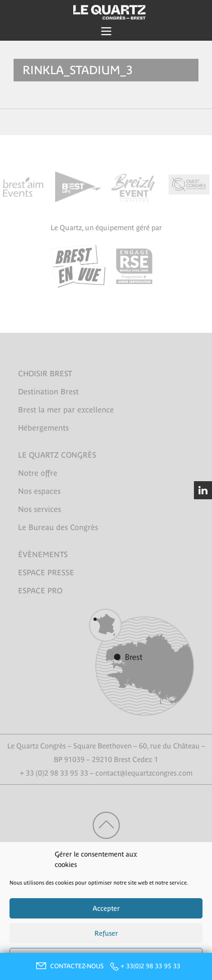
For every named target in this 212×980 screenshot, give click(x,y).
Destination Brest (48, 392)
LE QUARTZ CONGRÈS (57, 455)
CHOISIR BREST (45, 374)
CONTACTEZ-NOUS (69, 966)
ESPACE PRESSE (46, 573)
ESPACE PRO (40, 591)
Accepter (106, 908)
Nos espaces (39, 491)
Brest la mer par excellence (66, 410)
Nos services (40, 509)
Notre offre (38, 473)
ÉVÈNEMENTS (43, 554)
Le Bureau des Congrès (58, 527)
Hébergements (43, 428)
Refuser (106, 933)
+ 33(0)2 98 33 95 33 (151, 966)
